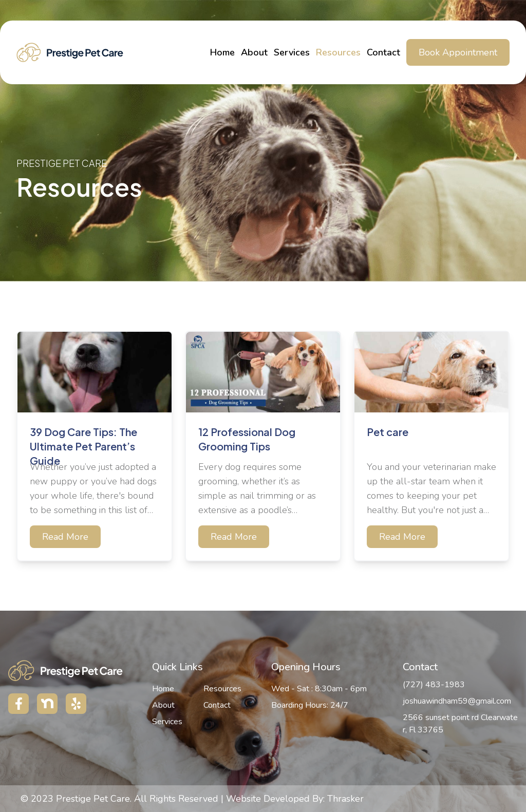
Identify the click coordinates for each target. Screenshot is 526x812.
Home (222, 52)
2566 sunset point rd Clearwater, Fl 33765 (460, 724)
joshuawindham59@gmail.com (457, 701)
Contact (383, 52)
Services (292, 52)
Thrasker (345, 799)
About (254, 52)
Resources (338, 52)
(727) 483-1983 (434, 685)
